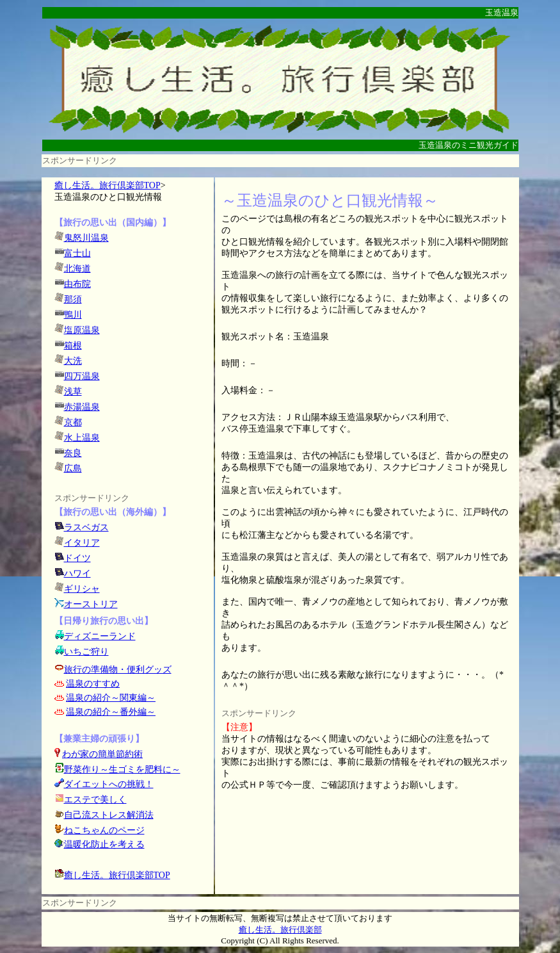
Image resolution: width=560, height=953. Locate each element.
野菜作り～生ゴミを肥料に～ (122, 770)
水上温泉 (82, 438)
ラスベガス (86, 527)
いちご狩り (86, 652)
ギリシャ (82, 589)
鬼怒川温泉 (86, 238)
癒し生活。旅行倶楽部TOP (108, 185)
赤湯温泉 (82, 407)
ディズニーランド (100, 636)
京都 (73, 422)
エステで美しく (95, 800)
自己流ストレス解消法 (109, 815)
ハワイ (77, 574)
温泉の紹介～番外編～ (111, 712)
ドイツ (77, 558)
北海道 (77, 269)
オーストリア (91, 604)
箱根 (73, 346)
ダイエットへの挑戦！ (104, 784)
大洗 (73, 361)
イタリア (82, 543)
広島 (73, 468)
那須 (73, 299)
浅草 (73, 392)
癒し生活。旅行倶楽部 (280, 930)
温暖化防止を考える (104, 844)
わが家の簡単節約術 (102, 754)
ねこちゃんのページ (104, 830)
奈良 (73, 453)
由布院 (77, 284)
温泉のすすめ (93, 684)
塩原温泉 (82, 330)
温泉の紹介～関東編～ (111, 698)
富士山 (77, 253)
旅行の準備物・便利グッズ (118, 670)
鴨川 (73, 315)
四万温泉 (82, 376)
